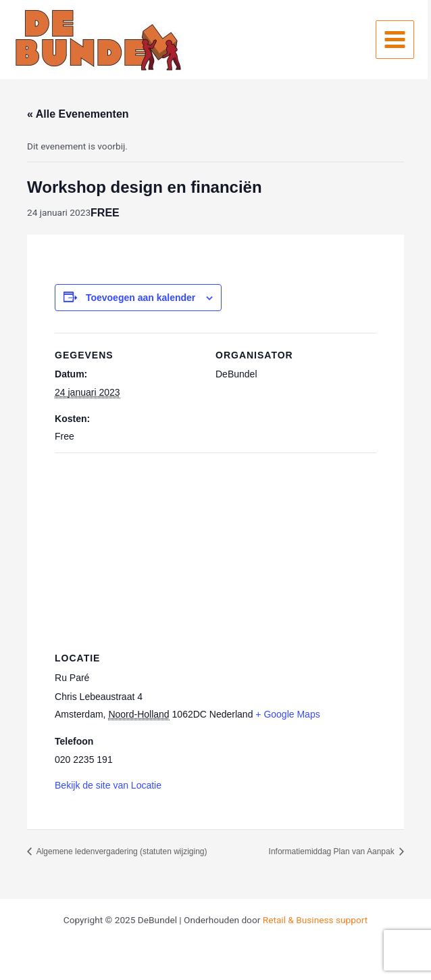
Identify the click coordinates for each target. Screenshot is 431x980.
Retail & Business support (315, 920)
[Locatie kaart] (215, 550)
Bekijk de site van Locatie (108, 785)
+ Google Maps (287, 714)
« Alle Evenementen (78, 114)
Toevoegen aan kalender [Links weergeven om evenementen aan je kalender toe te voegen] (141, 298)
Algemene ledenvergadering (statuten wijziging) (121, 851)
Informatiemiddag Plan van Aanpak (333, 851)
